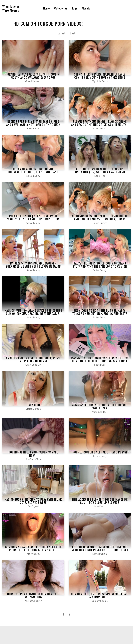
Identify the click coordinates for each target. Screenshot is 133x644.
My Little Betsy (100, 81)
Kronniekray (100, 456)
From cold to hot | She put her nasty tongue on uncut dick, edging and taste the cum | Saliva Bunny (100, 314)
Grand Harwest (33, 81)
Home (46, 8)
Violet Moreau (33, 409)
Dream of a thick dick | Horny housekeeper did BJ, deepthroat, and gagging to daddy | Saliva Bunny (33, 172)
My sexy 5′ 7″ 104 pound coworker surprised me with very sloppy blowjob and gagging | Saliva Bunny (33, 266)
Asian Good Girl (33, 365)
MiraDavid (100, 506)
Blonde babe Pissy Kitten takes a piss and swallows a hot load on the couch (33, 123)
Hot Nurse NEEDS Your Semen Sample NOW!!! (33, 454)
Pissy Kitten (33, 128)
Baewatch (33, 405)
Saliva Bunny (100, 128)
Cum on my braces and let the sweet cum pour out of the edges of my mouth (33, 548)
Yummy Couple (100, 601)
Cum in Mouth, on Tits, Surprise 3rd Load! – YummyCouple (100, 596)
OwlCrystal (33, 506)
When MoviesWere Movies (11, 8)
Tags (75, 8)
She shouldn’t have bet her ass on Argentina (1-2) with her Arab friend (100, 170)
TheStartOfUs (33, 459)
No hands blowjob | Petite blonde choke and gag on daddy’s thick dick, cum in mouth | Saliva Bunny (100, 219)
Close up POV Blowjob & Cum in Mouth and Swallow (33, 596)
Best (73, 33)
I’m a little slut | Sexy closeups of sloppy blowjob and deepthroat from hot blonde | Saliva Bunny (33, 219)
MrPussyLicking (33, 601)
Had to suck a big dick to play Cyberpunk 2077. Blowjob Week (33, 501)
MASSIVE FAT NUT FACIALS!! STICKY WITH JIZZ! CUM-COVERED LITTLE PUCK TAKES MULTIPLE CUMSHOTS (100, 361)
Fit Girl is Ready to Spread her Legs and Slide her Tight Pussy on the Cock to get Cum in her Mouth (100, 550)
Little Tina (100, 176)
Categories (61, 8)
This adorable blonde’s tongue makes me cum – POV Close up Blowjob (100, 501)
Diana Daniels (100, 554)
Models (86, 8)
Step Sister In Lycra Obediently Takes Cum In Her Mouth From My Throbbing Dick (100, 77)
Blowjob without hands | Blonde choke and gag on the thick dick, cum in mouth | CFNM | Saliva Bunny (100, 125)
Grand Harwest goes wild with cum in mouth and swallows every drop (33, 76)
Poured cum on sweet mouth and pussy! (100, 452)
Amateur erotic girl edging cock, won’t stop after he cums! (33, 359)
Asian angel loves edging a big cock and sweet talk (100, 407)
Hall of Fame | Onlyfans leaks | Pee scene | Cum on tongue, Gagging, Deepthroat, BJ (33, 312)
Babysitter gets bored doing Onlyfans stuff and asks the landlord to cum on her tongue (100, 266)
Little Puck (100, 365)
